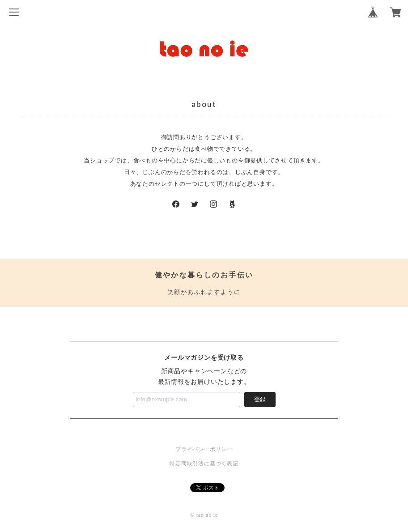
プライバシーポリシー (204, 449)
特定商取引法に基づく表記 (204, 464)
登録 (260, 399)
